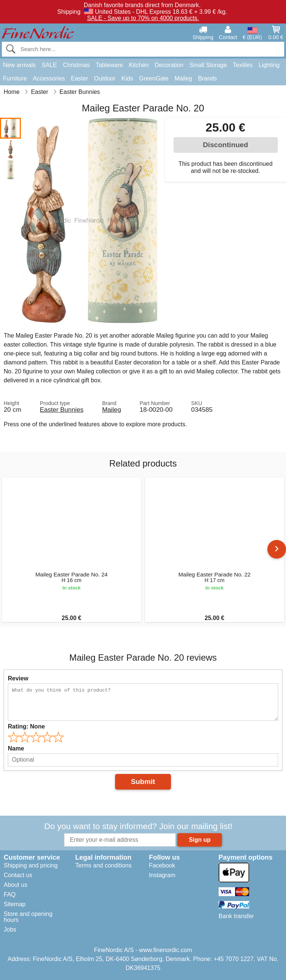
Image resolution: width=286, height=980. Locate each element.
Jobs (10, 930)
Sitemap (15, 904)
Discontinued (226, 145)
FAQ (10, 894)
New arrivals (19, 65)
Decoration (169, 65)
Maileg (183, 78)
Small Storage (208, 65)
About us (15, 885)
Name (16, 748)
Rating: (26, 726)
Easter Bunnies (62, 410)
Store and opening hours (28, 917)
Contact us (18, 875)
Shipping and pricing (31, 865)
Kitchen (139, 65)
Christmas (76, 65)
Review (18, 678)
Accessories (49, 78)
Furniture (15, 78)
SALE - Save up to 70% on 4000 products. (143, 18)
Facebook (162, 865)
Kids (127, 78)
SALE (49, 65)
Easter (79, 78)
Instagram (162, 875)
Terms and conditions (103, 865)
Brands (208, 78)
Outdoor (105, 78)
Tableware (109, 65)
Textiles (243, 65)
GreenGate (154, 78)
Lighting (269, 65)
